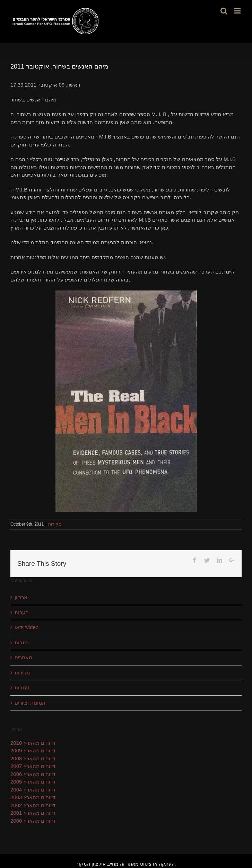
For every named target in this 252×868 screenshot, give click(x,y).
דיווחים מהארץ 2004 (33, 790)
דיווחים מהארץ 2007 (33, 766)
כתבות (22, 642)
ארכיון (21, 597)
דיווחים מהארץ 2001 (33, 813)
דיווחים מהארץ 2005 (33, 782)
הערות (22, 612)
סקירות (55, 524)
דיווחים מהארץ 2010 (33, 743)
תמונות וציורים (30, 703)
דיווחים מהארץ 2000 (33, 821)
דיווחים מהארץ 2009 (33, 750)
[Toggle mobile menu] (238, 11)
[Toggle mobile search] (224, 11)
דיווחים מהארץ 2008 (33, 758)
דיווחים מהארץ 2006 (33, 774)
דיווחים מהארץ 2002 (33, 805)
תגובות (22, 687)
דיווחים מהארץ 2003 (33, 797)
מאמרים (23, 657)
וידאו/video (27, 627)
